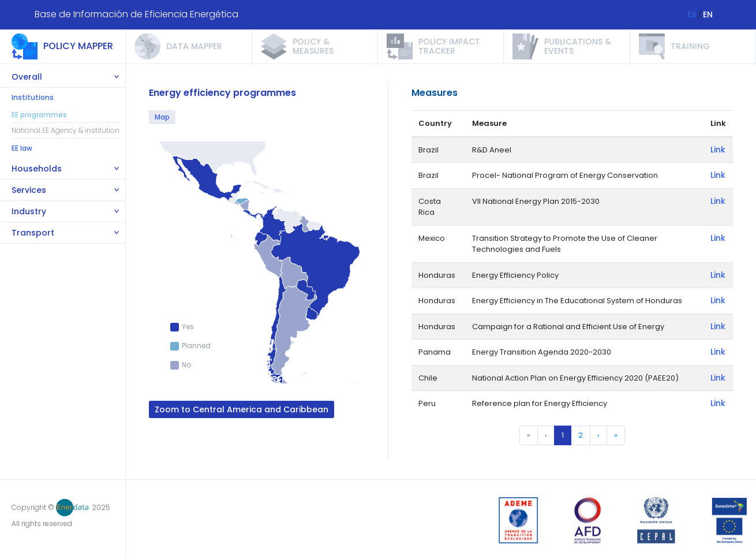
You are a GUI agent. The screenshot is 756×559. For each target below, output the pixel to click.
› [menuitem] (598, 435)
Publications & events (578, 46)
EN (708, 14)
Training (690, 46)
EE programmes (39, 115)
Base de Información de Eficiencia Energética (136, 14)
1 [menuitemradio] (563, 435)
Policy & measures (313, 46)
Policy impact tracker (449, 46)
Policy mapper (78, 46)
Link (718, 150)
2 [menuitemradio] (581, 435)
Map (162, 117)
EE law (22, 148)
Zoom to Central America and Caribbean (242, 409)
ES (692, 14)
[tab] (63, 77)
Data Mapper (194, 46)
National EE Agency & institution (66, 130)
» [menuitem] (616, 435)
